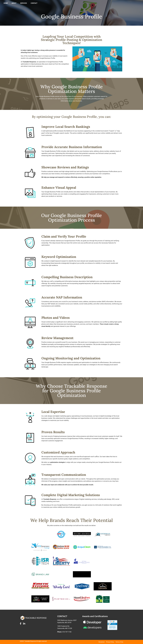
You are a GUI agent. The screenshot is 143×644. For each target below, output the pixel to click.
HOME (62, 4)
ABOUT (70, 4)
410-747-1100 (67, 632)
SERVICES (79, 4)
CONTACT (90, 4)
